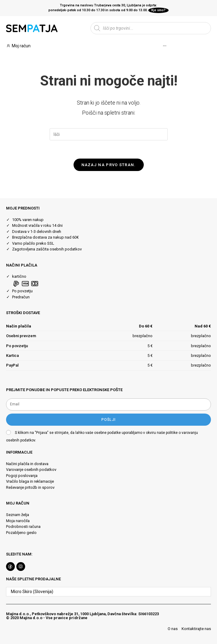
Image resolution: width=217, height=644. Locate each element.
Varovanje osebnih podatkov (31, 470)
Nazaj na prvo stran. (109, 165)
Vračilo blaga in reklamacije (30, 482)
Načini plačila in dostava (27, 464)
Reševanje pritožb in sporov (30, 487)
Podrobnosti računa (23, 527)
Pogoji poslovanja (22, 476)
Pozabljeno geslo (21, 533)
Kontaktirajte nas (196, 629)
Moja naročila (18, 521)
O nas (173, 629)
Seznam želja (18, 515)
